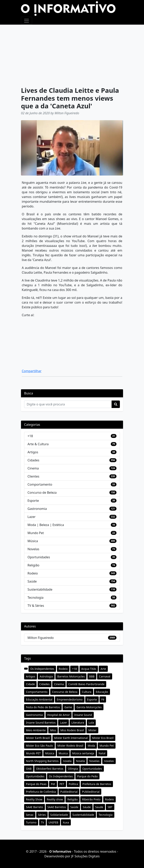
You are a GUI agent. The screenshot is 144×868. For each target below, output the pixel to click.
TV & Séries (36, 606)
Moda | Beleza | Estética (46, 525)
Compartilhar (32, 371)
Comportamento (40, 484)
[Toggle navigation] (27, 21)
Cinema (33, 468)
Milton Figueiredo (41, 638)
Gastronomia (37, 509)
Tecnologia (36, 598)
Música (33, 541)
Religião (33, 565)
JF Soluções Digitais (85, 856)
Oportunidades (39, 557)
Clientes (33, 476)
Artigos (33, 452)
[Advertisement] (72, 54)
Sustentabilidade (40, 589)
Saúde (32, 581)
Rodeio (33, 573)
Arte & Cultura (38, 444)
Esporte (33, 501)
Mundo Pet (36, 533)
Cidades (33, 460)
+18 (30, 436)
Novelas (33, 549)
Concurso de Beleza (42, 493)
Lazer (32, 517)
